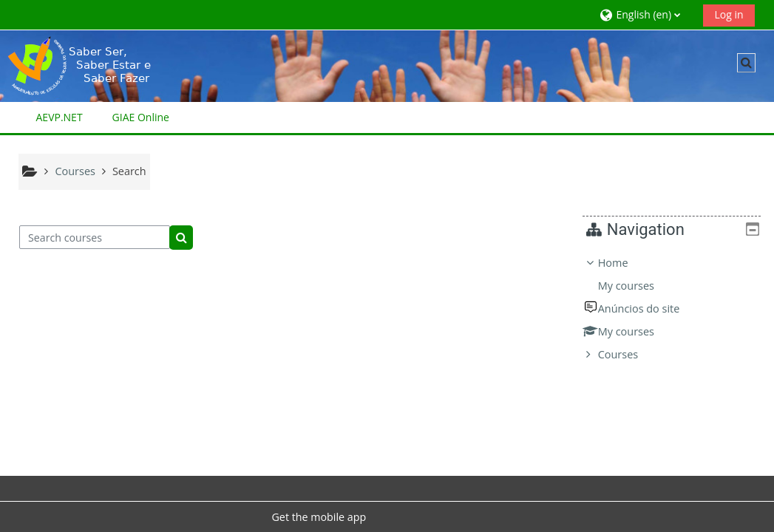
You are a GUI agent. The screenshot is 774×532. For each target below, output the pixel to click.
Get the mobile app (319, 517)
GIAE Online (141, 117)
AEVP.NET (60, 117)
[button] (646, 14)
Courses (629, 354)
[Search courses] (95, 237)
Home (624, 263)
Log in (729, 14)
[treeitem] (677, 309)
